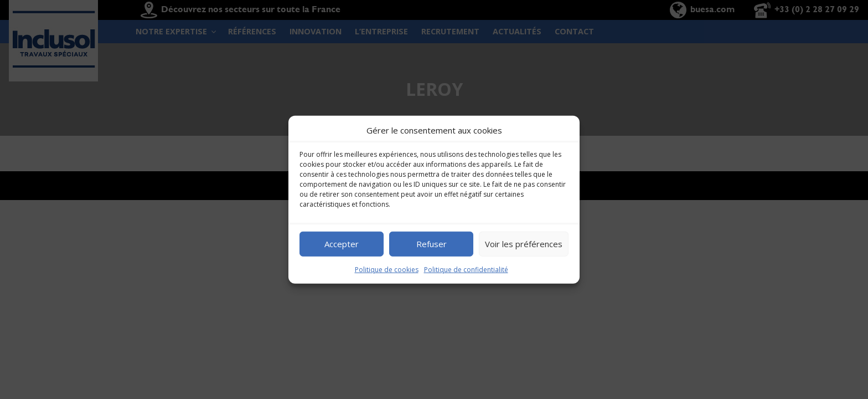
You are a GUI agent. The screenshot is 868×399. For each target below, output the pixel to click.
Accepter (342, 244)
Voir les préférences (524, 244)
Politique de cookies (387, 269)
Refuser (432, 244)
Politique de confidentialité (466, 269)
